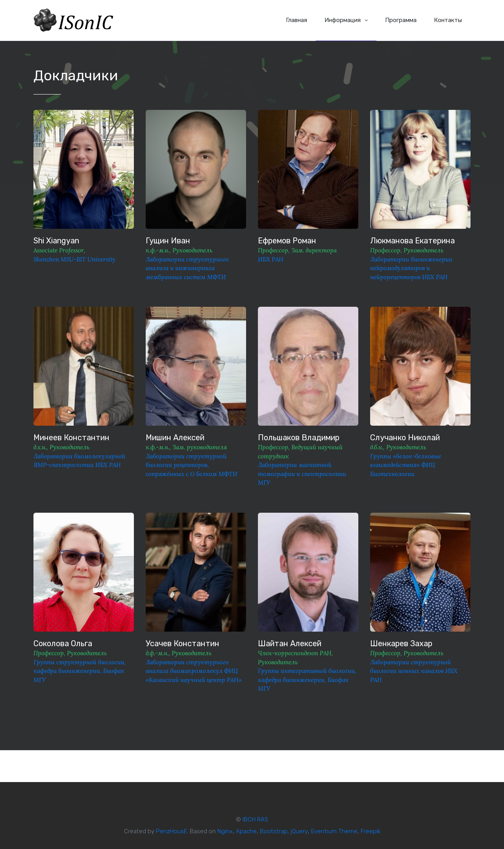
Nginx (225, 831)
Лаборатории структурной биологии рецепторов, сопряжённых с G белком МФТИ (192, 465)
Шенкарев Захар (401, 643)
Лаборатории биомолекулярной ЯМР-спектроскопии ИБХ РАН (79, 461)
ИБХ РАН (271, 259)
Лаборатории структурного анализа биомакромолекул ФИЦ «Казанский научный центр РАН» (194, 671)
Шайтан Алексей (290, 643)
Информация (346, 20)
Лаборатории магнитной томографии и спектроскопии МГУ (302, 474)
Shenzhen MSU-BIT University (74, 259)
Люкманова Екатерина (412, 241)
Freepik (371, 831)
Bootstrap (274, 831)
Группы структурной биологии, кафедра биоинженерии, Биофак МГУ (80, 671)
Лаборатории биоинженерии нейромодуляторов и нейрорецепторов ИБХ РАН (411, 268)
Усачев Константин (183, 643)
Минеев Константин (71, 437)
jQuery (299, 831)
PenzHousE (171, 831)
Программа (401, 20)
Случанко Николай (405, 437)
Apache (246, 831)
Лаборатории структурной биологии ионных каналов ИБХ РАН (414, 671)
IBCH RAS (255, 819)
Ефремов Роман (287, 241)
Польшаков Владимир (299, 437)
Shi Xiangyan (56, 241)
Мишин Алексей (175, 437)
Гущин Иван (168, 241)
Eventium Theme (334, 831)
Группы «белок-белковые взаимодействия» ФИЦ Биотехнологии (406, 465)
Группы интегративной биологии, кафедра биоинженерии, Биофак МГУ (307, 680)
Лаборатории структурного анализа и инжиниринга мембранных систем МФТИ (187, 268)
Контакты (448, 20)
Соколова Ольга (63, 643)
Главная (296, 20)
